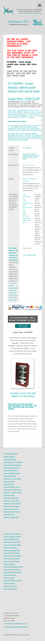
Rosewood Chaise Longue (12, 487)
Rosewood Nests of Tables (12, 570)
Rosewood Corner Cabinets (12, 504)
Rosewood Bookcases (10, 471)
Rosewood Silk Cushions (11, 509)
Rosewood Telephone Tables (12, 581)
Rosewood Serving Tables (11, 562)
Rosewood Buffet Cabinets (12, 473)
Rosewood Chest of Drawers (12, 490)
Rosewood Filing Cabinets (11, 559)
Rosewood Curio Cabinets (12, 506)
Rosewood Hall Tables (10, 548)
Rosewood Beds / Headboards (13, 462)
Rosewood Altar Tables (10, 454)
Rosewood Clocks (9, 495)
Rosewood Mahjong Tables (12, 551)
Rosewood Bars (9, 457)
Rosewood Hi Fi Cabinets (11, 553)
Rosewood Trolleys (9, 583)
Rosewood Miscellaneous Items (13, 567)
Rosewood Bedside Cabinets (12, 465)
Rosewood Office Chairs (11, 539)
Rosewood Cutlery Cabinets (12, 512)
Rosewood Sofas (9, 484)
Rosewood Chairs (9, 482)
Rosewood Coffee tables (11, 498)
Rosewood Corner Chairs (11, 501)
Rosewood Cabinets (10, 476)
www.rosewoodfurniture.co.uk (17, 627)
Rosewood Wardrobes (10, 589)
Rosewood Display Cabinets (12, 537)
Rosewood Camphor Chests (12, 493)
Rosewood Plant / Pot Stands (12, 572)
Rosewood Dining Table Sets (12, 534)
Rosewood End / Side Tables (12, 545)
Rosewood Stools (9, 578)
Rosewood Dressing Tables (12, 542)
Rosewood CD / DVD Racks (12, 479)
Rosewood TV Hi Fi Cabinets (12, 556)
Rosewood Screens (10, 575)
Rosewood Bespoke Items (12, 468)
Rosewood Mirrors (9, 564)
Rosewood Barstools (10, 460)
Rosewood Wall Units (10, 586)
